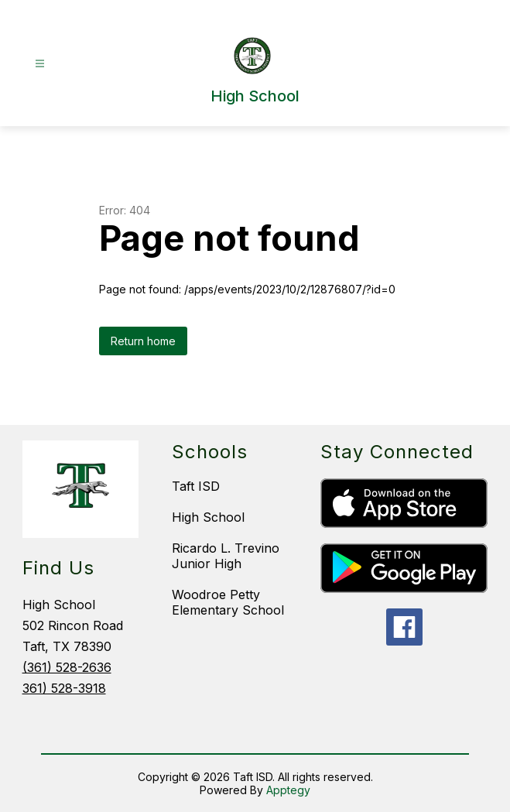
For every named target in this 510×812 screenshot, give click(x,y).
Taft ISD (196, 486)
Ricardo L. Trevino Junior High (226, 556)
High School (208, 517)
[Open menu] (40, 64)
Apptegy (288, 790)
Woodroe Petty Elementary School (228, 602)
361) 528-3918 (64, 688)
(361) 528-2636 (67, 667)
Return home (143, 341)
